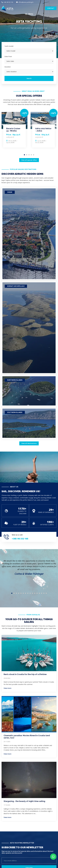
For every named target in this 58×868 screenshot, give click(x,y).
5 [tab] (34, 155)
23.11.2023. (7, 742)
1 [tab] (24, 155)
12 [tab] (37, 593)
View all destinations (29, 443)
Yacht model (9, 46)
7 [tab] (26, 593)
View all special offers (29, 160)
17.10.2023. (7, 805)
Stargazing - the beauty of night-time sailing (24, 801)
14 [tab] (42, 593)
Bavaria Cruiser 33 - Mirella (13, 130)
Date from (8, 56)
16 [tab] (46, 593)
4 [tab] (31, 155)
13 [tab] (39, 593)
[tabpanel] (14, 130)
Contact (51, 8)
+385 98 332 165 (7, 2)
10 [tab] (32, 593)
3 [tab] (29, 155)
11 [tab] (35, 593)
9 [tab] (30, 593)
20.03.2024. (7, 678)
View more (7, 688)
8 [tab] (28, 593)
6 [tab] (23, 593)
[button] (29, 14)
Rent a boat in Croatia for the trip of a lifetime (25, 674)
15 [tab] (44, 593)
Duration (8, 67)
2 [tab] (27, 155)
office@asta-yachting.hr (25, 2)
